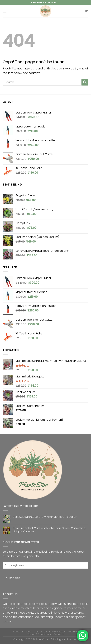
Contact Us (40, 632)
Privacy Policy (57, 632)
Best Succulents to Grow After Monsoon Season (45, 517)
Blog (29, 632)
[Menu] (5, 11)
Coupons (59, 634)
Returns (72, 632)
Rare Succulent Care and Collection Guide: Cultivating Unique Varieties (49, 530)
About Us (18, 632)
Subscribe (13, 578)
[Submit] (85, 82)
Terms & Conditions (39, 634)
